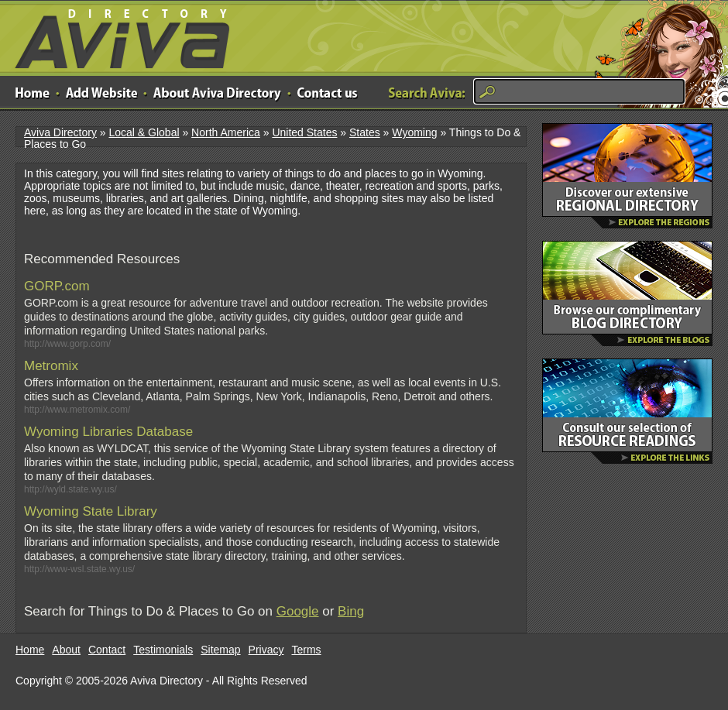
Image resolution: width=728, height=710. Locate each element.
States (365, 132)
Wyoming (414, 132)
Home (30, 650)
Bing (351, 611)
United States (304, 132)
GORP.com (57, 286)
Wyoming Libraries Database (108, 432)
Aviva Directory (116, 35)
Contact (107, 650)
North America (226, 132)
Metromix (51, 366)
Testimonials (163, 650)
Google (298, 611)
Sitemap (220, 650)
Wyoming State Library (91, 511)
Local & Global (144, 132)
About (66, 650)
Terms (307, 650)
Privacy (266, 650)
